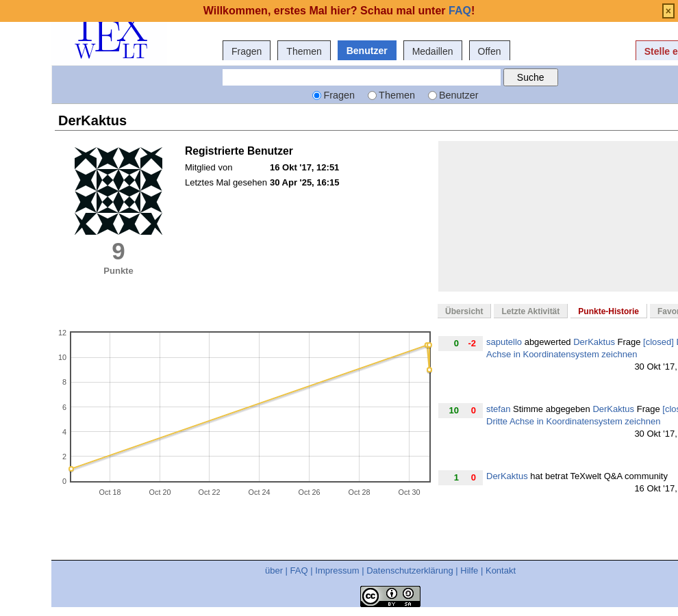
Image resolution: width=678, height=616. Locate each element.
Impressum (337, 570)
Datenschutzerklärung (410, 570)
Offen (490, 51)
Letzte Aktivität (530, 311)
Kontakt (501, 570)
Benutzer (367, 51)
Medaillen (433, 51)
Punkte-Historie (608, 311)
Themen (304, 51)
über (274, 570)
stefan (498, 409)
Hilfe (469, 570)
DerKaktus (594, 342)
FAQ (299, 570)
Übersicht (464, 311)
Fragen (247, 51)
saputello (504, 342)
